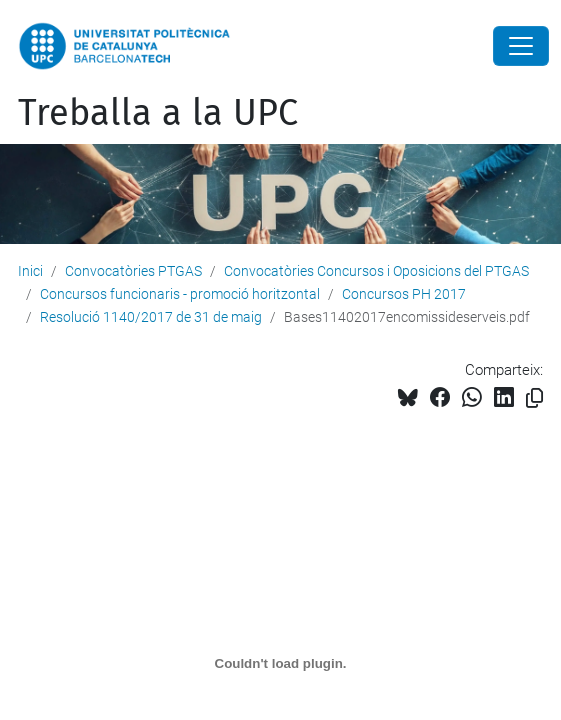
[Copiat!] (534, 398)
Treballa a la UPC (158, 113)
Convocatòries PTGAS (133, 271)
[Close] (521, 46)
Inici (30, 271)
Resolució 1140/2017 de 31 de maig (151, 317)
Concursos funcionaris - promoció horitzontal (180, 294)
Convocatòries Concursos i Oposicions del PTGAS (376, 271)
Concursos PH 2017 (404, 294)
